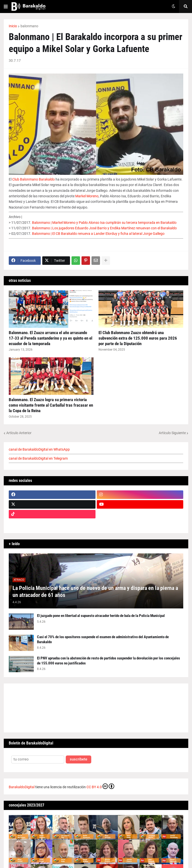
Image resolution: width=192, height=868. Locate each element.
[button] (6, 7)
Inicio (13, 26)
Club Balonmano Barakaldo (33, 179)
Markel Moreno (87, 196)
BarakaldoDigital (22, 787)
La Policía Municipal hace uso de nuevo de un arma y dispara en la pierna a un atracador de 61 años (95, 592)
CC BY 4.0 (100, 786)
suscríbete (78, 759)
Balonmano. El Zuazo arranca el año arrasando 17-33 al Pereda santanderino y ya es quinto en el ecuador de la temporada (50, 338)
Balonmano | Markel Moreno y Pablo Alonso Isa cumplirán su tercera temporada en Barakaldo (104, 223)
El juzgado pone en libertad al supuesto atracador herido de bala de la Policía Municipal (101, 616)
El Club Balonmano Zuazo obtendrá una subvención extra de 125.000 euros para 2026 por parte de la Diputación (138, 338)
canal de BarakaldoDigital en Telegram (38, 458)
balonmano (29, 26)
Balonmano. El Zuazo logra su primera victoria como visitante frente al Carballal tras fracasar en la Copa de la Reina (51, 405)
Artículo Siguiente (172, 433)
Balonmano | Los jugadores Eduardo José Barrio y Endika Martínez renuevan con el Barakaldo (104, 228)
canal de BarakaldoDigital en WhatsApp (39, 449)
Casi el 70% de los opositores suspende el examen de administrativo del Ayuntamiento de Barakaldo (103, 639)
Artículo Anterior (19, 433)
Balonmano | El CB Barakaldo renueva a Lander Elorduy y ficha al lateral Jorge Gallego (98, 234)
